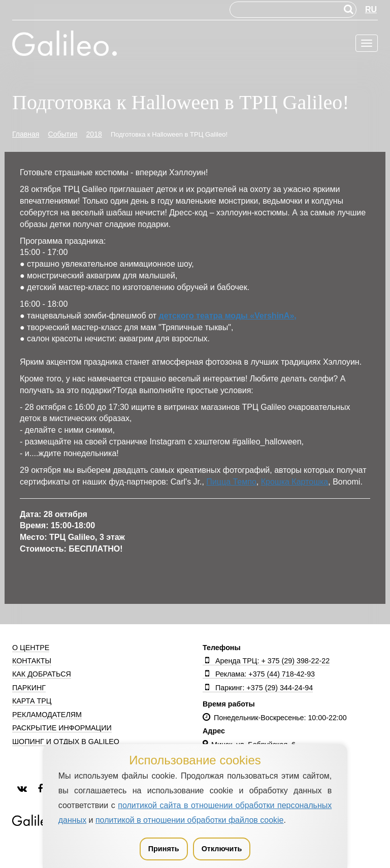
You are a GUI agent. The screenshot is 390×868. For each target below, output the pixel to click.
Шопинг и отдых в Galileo (66, 742)
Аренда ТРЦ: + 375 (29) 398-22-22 (266, 661)
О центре (31, 648)
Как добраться (42, 674)
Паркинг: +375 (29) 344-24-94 (258, 688)
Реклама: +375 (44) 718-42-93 (259, 674)
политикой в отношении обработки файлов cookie (190, 820)
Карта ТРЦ (32, 701)
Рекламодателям (47, 715)
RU (371, 9)
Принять (164, 849)
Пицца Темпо (231, 482)
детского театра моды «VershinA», (228, 316)
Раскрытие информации (62, 728)
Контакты (32, 661)
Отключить (222, 849)
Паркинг (29, 688)
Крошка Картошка (295, 482)
